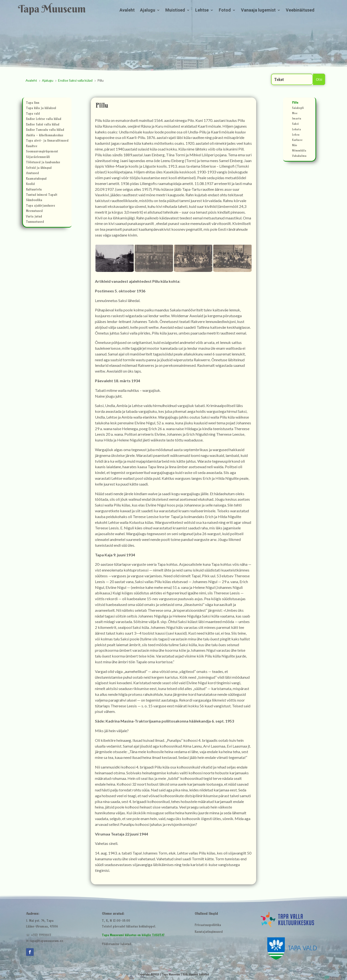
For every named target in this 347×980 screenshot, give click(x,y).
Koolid (30, 184)
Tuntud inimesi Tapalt (42, 195)
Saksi (295, 124)
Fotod (225, 10)
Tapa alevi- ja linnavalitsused (47, 141)
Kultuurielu (34, 190)
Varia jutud (34, 217)
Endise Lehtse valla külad (44, 119)
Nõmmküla (299, 151)
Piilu (295, 103)
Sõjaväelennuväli (38, 157)
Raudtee (32, 147)
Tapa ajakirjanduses (40, 206)
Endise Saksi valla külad (43, 125)
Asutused (32, 174)
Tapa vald (33, 114)
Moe (295, 114)
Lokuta (296, 130)
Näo (295, 146)
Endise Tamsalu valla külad (45, 130)
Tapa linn (33, 103)
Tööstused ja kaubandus (43, 163)
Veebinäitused (300, 10)
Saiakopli (298, 108)
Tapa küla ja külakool (41, 109)
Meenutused (34, 211)
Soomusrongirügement (42, 152)
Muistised (175, 10)
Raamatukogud (36, 179)
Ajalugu (148, 10)
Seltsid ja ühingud (39, 168)
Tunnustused (35, 222)
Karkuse (297, 140)
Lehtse (202, 10)
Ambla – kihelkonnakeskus (45, 136)
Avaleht (127, 10)
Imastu (297, 119)
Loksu (296, 135)
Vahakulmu (299, 156)
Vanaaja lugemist (258, 10)
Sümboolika (34, 201)
